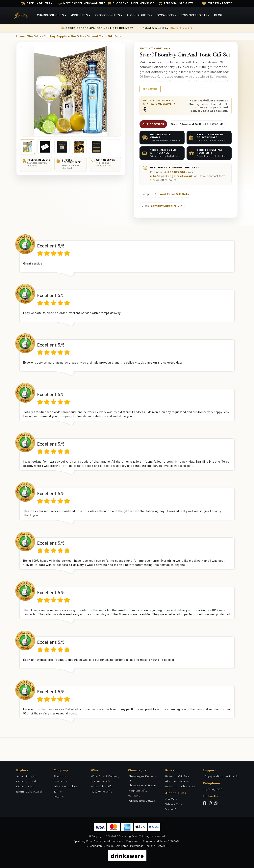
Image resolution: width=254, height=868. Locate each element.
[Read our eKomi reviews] (168, 28)
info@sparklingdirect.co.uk (171, 176)
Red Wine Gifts (101, 781)
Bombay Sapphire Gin (167, 206)
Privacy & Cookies (65, 786)
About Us (60, 776)
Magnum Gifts (137, 791)
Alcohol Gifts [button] (138, 15)
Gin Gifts (171, 799)
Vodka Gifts (173, 809)
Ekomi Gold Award (29, 792)
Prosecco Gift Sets (177, 776)
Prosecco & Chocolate (180, 786)
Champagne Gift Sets (142, 785)
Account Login (26, 776)
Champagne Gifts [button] (51, 15)
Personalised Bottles (141, 801)
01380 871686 (175, 172)
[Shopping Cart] (234, 15)
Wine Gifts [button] (79, 15)
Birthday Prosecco (177, 781)
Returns (59, 796)
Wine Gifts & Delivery (105, 776)
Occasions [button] (165, 15)
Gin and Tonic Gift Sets (172, 194)
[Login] (238, 15)
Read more (150, 89)
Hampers (134, 795)
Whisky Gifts (174, 804)
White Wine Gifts (102, 786)
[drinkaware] (127, 855)
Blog (218, 15)
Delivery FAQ (25, 786)
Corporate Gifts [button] (194, 15)
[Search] (229, 15)
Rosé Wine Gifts (101, 792)
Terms (58, 792)
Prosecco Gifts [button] (107, 15)
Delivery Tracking (28, 781)
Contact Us (61, 781)
